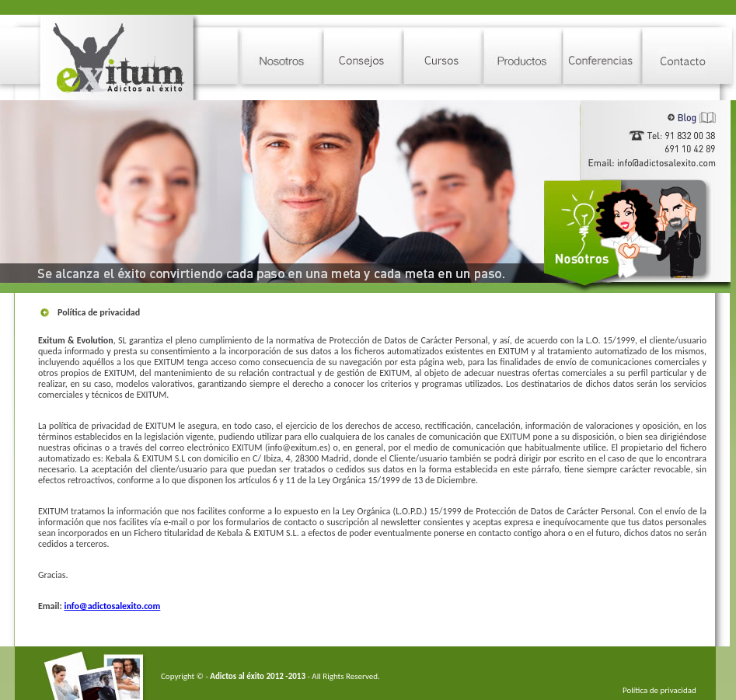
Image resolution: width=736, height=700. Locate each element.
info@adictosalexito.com (112, 606)
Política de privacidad (659, 690)
